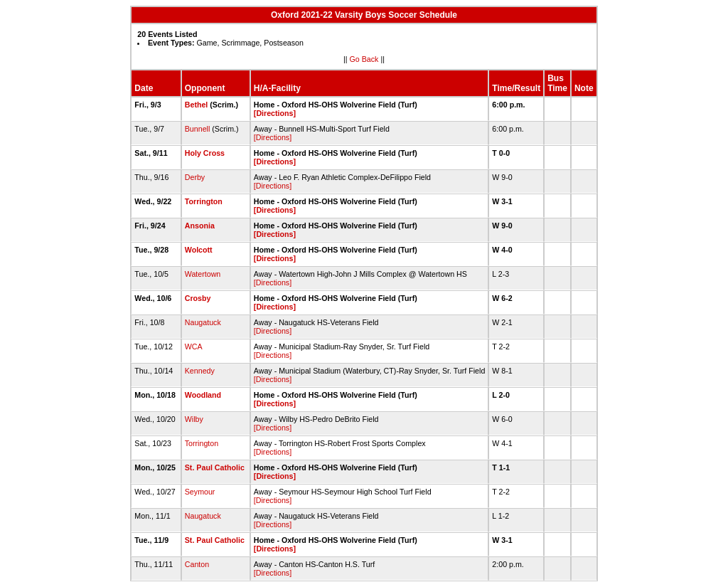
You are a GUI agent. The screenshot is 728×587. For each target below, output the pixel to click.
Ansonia (200, 226)
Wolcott (199, 250)
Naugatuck (203, 322)
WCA (193, 347)
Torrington (204, 201)
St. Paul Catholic (215, 467)
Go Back (364, 59)
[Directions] (275, 113)
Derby (195, 177)
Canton (197, 564)
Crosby (198, 298)
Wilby (194, 419)
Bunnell (198, 129)
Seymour (200, 492)
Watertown (203, 274)
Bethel (197, 105)
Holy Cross (205, 153)
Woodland (203, 395)
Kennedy (200, 371)
